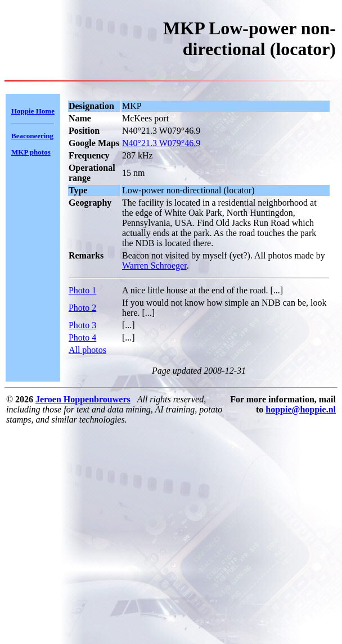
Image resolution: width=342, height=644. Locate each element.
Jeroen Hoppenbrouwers (83, 399)
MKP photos (31, 152)
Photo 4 (82, 337)
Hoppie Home (33, 111)
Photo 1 (82, 290)
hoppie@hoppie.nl (301, 409)
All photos (87, 350)
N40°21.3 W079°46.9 (161, 143)
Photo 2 (82, 308)
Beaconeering (32, 136)
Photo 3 (82, 325)
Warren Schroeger (154, 266)
